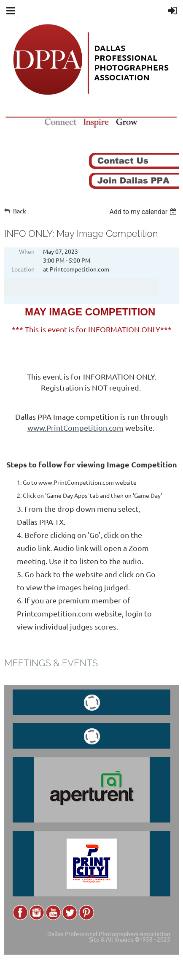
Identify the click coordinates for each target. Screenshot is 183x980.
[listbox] (144, 212)
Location (23, 269)
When (27, 251)
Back (20, 211)
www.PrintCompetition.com (75, 428)
